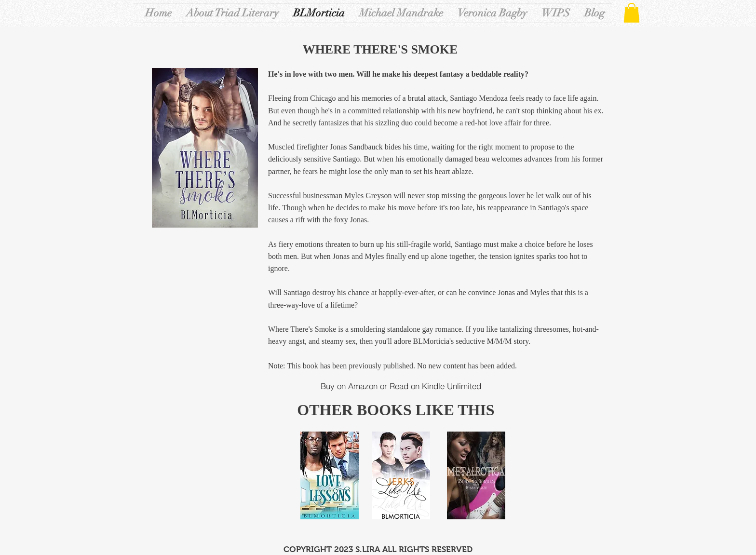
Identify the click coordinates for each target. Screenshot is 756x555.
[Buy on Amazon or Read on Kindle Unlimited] (401, 386)
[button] (632, 13)
